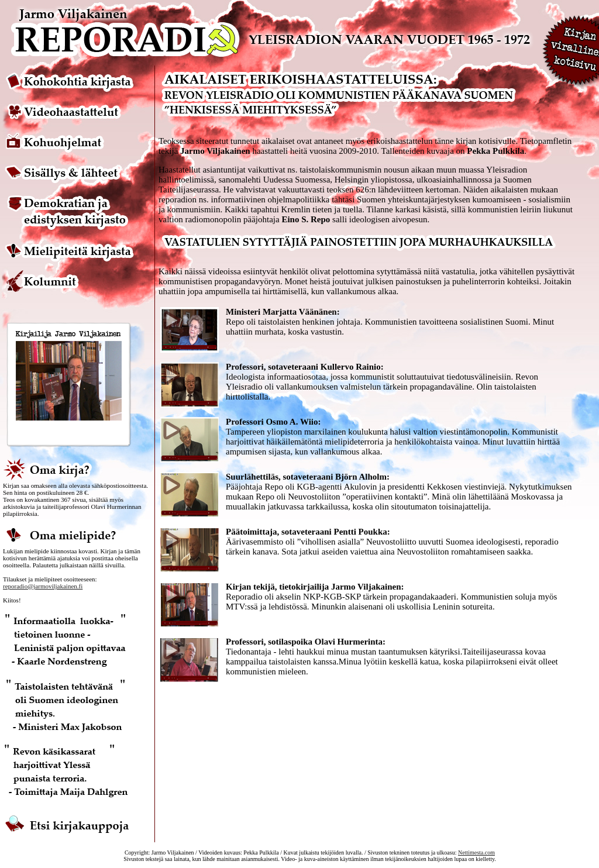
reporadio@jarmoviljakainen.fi (43, 586)
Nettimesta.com (476, 852)
